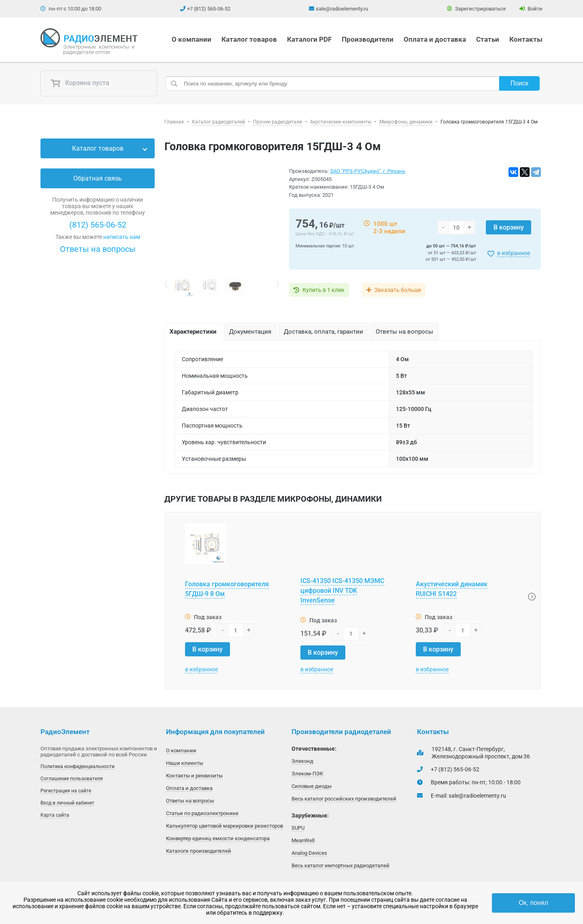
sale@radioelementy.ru (342, 9)
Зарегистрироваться (476, 9)
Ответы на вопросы (98, 249)
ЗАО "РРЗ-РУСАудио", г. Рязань (368, 171)
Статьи (488, 39)
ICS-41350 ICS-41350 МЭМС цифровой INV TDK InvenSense (342, 591)
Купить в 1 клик (323, 290)
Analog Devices (309, 853)
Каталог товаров (249, 39)
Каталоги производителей (199, 851)
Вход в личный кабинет (67, 803)
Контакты (526, 39)
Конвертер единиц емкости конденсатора (218, 838)
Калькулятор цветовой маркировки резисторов (224, 826)
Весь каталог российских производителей (344, 799)
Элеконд (302, 761)
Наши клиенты (185, 763)
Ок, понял (533, 903)
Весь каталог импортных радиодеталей (340, 865)
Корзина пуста (80, 83)
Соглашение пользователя (72, 779)
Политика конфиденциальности (78, 766)
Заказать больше (398, 290)
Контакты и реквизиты (194, 776)
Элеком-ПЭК (307, 774)
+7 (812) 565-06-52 (209, 9)
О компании (191, 39)
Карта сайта (55, 815)
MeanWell (303, 840)
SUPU (298, 828)
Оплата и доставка (435, 39)
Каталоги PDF (309, 39)
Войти (531, 9)
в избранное (514, 253)
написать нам (122, 237)
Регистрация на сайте (66, 791)
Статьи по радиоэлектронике (202, 813)
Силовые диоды (312, 786)
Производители (368, 39)
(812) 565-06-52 (98, 225)
